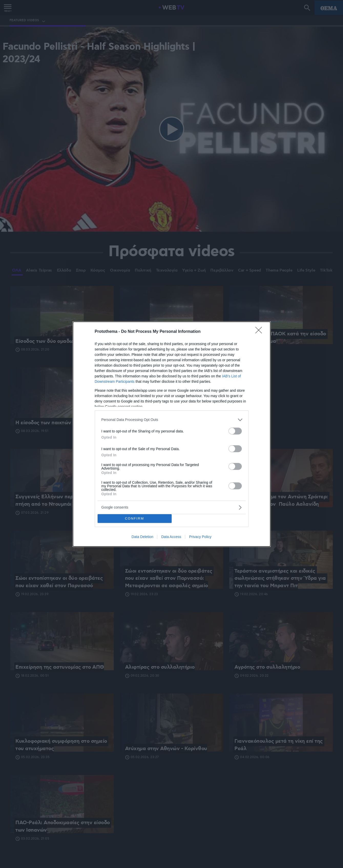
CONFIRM (135, 518)
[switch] (235, 431)
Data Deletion (143, 537)
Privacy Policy (200, 537)
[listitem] (172, 420)
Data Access (171, 537)
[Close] (260, 332)
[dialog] (172, 434)
